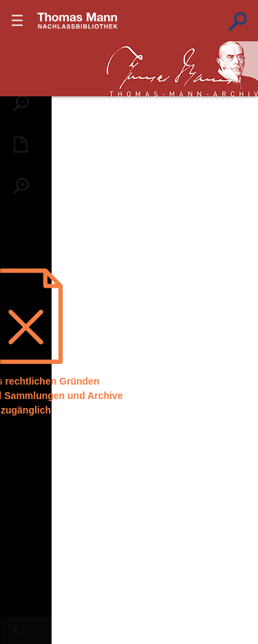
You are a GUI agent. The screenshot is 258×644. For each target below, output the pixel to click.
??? (78, 21)
